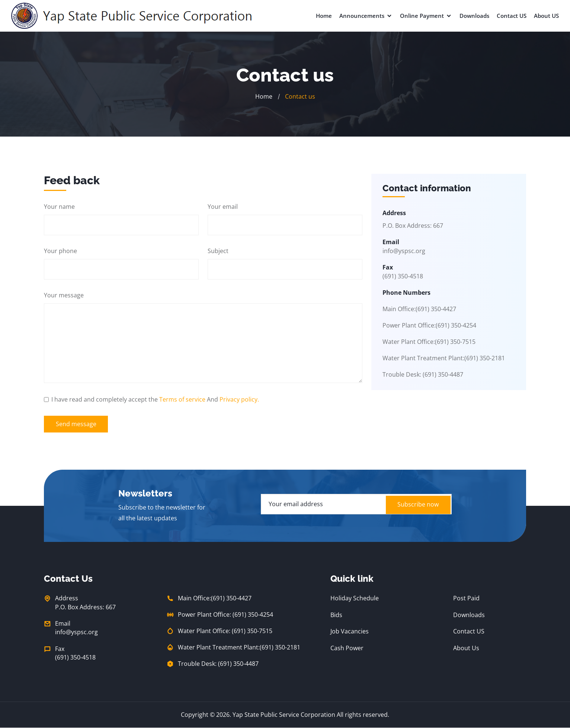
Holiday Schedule (355, 598)
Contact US (512, 16)
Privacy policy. (239, 399)
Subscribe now (417, 504)
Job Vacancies (350, 631)
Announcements (366, 16)
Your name (59, 206)
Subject (218, 250)
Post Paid (466, 598)
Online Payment (426, 16)
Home (324, 16)
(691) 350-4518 (75, 658)
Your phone (60, 250)
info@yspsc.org (404, 251)
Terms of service (182, 399)
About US (546, 16)
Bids (336, 615)
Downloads (474, 16)
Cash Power (347, 648)
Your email (223, 206)
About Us (466, 648)
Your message (64, 295)
